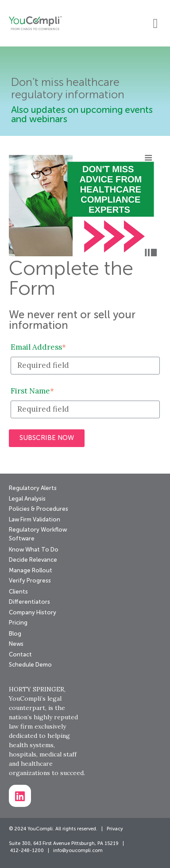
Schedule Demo (30, 665)
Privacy (115, 829)
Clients (18, 592)
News (16, 644)
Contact (20, 655)
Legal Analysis (27, 499)
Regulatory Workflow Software (38, 534)
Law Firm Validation (35, 520)
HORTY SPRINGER (37, 689)
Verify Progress (30, 581)
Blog (15, 634)
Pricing (18, 623)
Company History (33, 613)
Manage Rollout (31, 571)
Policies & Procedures (39, 509)
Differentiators (29, 602)
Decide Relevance (33, 560)
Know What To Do (34, 550)
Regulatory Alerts (33, 488)
